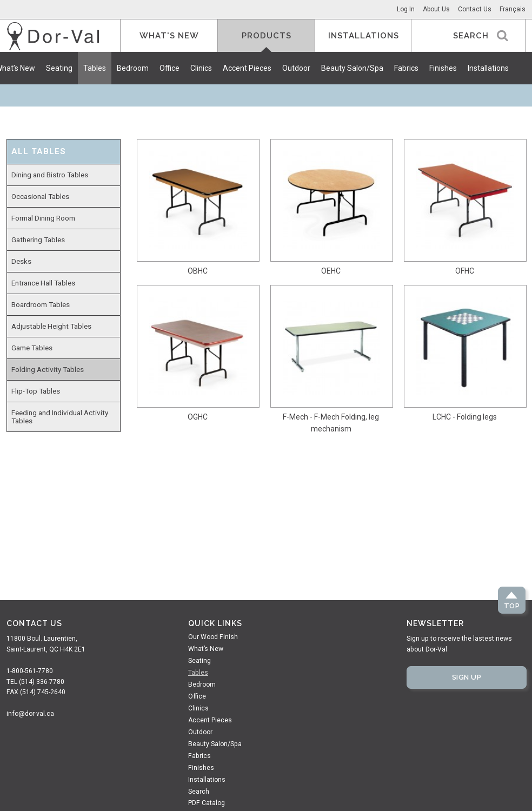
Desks (21, 261)
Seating (59, 68)
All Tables (39, 152)
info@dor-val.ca (30, 714)
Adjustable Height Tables (51, 326)
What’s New (206, 649)
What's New (169, 36)
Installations (488, 68)
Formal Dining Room (43, 218)
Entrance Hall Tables (43, 283)
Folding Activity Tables (48, 369)
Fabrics (406, 68)
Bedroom (133, 68)
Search (199, 792)
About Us (436, 9)
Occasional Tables (40, 196)
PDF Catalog (207, 803)
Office (169, 68)
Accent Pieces (247, 68)
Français (513, 9)
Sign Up (467, 677)
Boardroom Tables (41, 304)
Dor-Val (53, 36)
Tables (95, 68)
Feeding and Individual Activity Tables (60, 417)
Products (267, 36)
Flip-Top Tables (36, 391)
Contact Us (475, 9)
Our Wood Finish (213, 637)
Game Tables (32, 348)
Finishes (443, 68)
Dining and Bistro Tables (50, 175)
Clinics (201, 68)
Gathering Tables (38, 240)
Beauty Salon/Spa (352, 68)
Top (512, 606)
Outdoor (296, 68)
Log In (406, 9)
